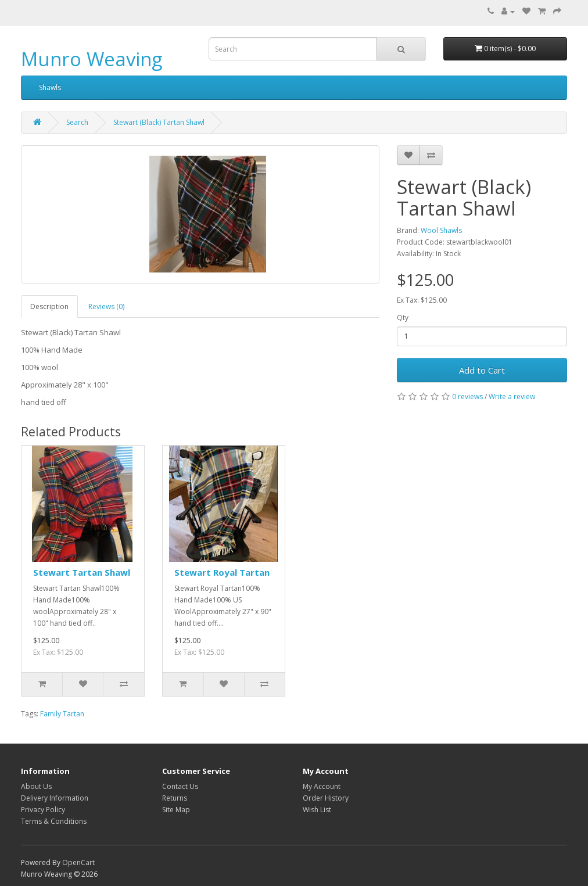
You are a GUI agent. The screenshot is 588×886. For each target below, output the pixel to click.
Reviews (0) (106, 306)
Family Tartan (62, 714)
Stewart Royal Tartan (222, 572)
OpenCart (78, 862)
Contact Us (180, 786)
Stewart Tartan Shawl (82, 572)
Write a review (512, 397)
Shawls (50, 87)
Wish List (317, 810)
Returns (175, 798)
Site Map (176, 810)
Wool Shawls (441, 230)
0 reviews (467, 397)
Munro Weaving (92, 59)
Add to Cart (482, 370)
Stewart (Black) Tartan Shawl (159, 122)
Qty (403, 318)
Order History (326, 798)
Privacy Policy (43, 810)
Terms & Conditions (54, 821)
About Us (36, 786)
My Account (322, 786)
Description (49, 306)
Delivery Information (55, 798)
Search (77, 122)
